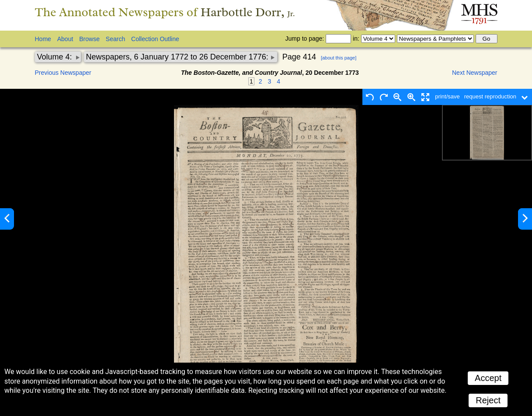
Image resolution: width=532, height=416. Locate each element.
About (65, 39)
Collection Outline (155, 39)
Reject (488, 400)
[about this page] (339, 58)
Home (43, 39)
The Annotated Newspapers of (165, 12)
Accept (488, 378)
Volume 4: (56, 57)
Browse (89, 39)
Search (115, 39)
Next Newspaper (475, 73)
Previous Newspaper (63, 73)
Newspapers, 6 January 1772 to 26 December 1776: (178, 57)
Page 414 (299, 57)
